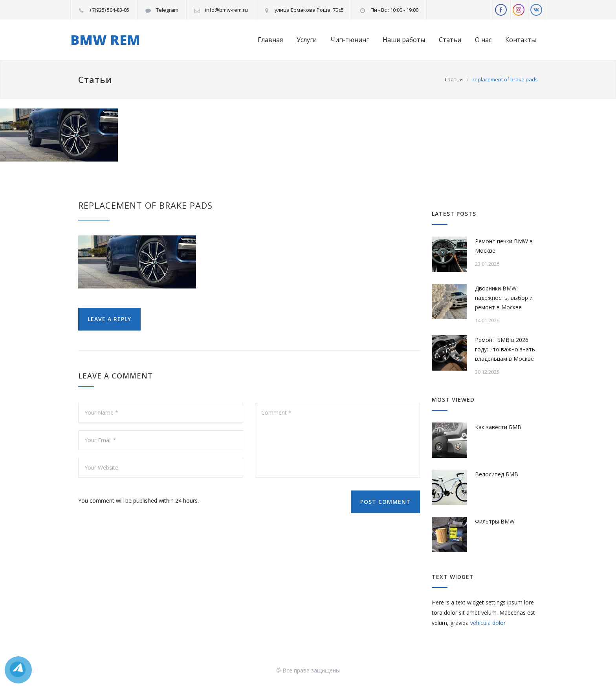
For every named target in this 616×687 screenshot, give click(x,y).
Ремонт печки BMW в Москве (504, 246)
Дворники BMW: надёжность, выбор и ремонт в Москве (504, 298)
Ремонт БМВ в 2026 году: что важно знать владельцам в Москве (505, 349)
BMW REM (105, 40)
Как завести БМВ (498, 427)
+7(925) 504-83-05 (109, 10)
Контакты (521, 40)
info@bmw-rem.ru (226, 10)
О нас (483, 40)
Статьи (450, 40)
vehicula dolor (488, 623)
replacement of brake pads (145, 205)
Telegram (167, 10)
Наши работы (404, 40)
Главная (270, 40)
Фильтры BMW (495, 521)
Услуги (307, 40)
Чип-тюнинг (350, 40)
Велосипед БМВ (497, 474)
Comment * (337, 440)
